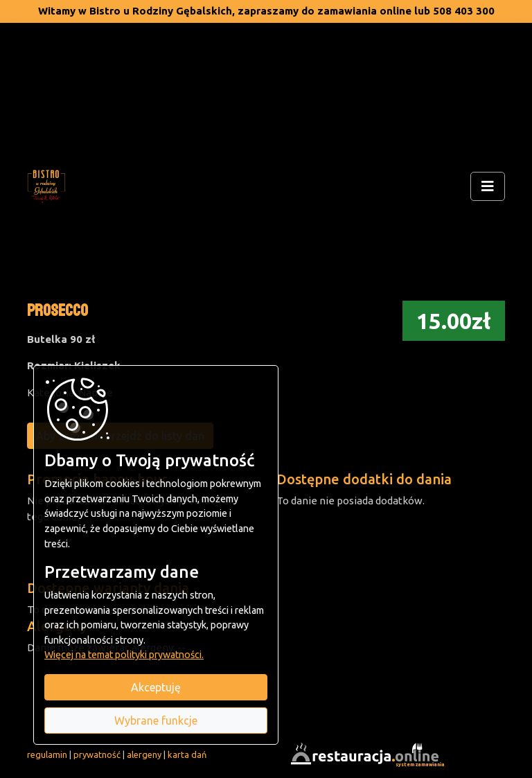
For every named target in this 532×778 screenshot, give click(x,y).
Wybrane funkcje (156, 720)
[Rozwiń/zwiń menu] (488, 186)
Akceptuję (156, 687)
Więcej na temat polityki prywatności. (124, 655)
